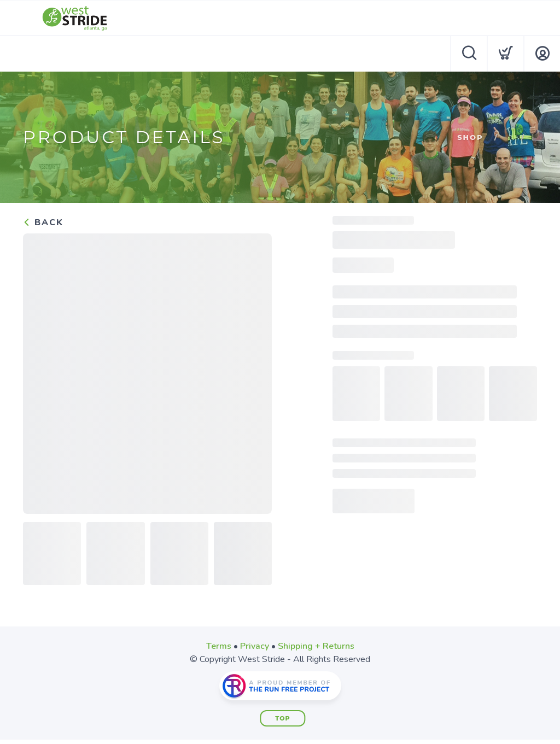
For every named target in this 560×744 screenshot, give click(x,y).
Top (282, 718)
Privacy (255, 646)
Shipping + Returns (316, 646)
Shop (470, 137)
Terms (219, 646)
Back (43, 222)
